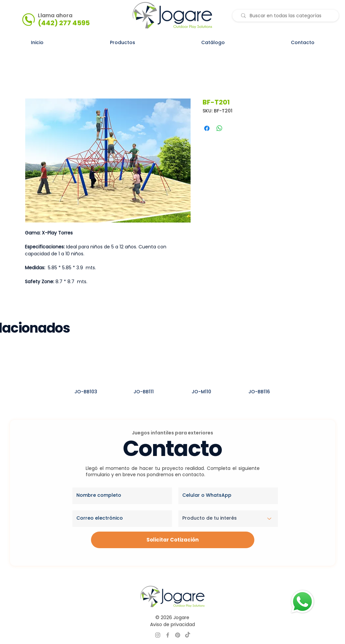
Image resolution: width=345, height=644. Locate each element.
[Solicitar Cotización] (173, 540)
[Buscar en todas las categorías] (287, 16)
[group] (172, 375)
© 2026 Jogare (172, 617)
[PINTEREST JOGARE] (178, 635)
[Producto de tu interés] (228, 519)
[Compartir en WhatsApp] (219, 128)
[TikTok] (188, 635)
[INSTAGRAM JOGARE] (158, 635)
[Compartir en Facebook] (207, 128)
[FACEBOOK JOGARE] (168, 635)
